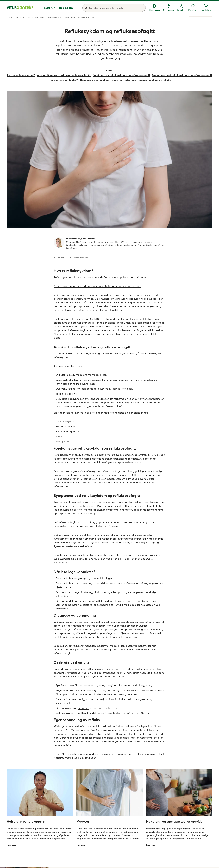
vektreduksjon (99, 699)
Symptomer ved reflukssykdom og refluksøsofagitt (182, 75)
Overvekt (61, 389)
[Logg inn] (181, 8)
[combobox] (114, 8)
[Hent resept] (154, 8)
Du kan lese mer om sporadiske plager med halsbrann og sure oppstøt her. (97, 286)
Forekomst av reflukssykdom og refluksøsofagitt (121, 75)
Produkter (49, 8)
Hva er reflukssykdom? (21, 75)
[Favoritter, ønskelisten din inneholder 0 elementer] (193, 8)
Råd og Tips (66, 8)
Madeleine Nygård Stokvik (78, 242)
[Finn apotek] (169, 8)
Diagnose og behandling (95, 80)
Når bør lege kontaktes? (63, 80)
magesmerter (71, 506)
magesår (107, 539)
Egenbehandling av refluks (155, 80)
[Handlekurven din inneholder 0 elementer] (206, 8)
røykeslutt (84, 708)
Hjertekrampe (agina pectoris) (127, 542)
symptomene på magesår (69, 539)
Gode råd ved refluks (124, 80)
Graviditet (61, 399)
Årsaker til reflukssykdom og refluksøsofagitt (64, 75)
